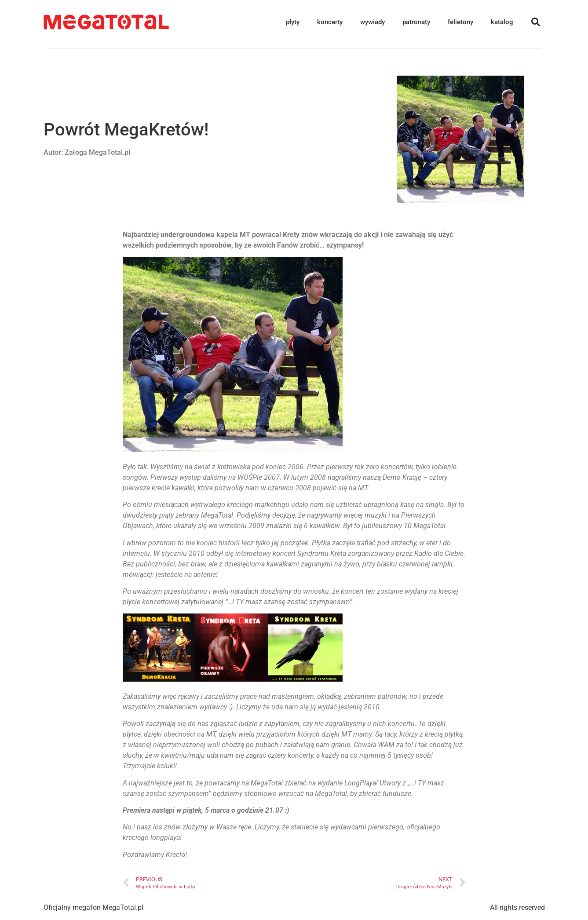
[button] (536, 22)
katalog (502, 22)
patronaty (416, 22)
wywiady (373, 22)
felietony (460, 22)
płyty (293, 22)
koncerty (330, 22)
